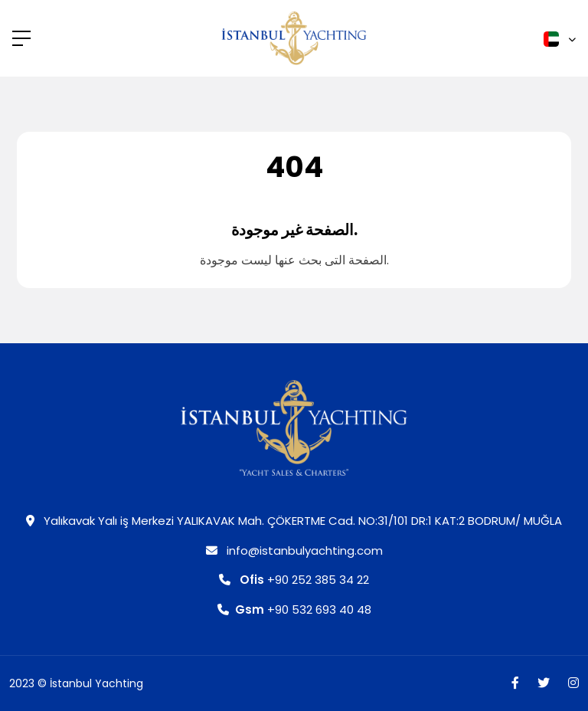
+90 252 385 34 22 (294, 580)
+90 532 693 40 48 (294, 609)
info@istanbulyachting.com (294, 550)
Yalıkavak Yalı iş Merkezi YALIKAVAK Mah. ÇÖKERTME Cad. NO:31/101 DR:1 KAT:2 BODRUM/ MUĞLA (294, 521)
